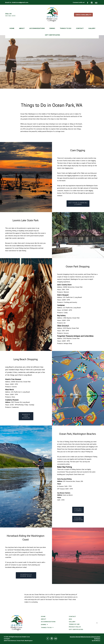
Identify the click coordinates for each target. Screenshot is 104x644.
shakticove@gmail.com (20, 2)
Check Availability (83, 15)
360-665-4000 (10, 16)
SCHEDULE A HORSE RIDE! (26, 575)
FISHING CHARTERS (78, 519)
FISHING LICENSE (78, 510)
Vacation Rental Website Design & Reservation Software (85, 638)
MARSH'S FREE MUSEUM (26, 416)
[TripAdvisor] (97, 2)
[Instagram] (93, 2)
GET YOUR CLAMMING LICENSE (78, 204)
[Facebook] (89, 2)
